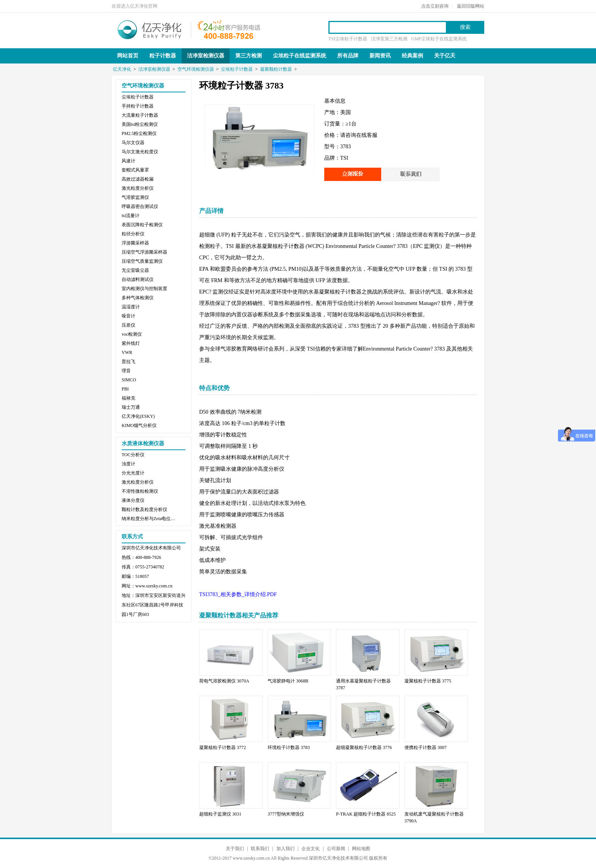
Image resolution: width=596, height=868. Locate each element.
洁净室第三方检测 (389, 39)
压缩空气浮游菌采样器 (144, 252)
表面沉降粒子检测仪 (142, 225)
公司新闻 (336, 849)
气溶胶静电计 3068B (288, 681)
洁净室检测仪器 (206, 56)
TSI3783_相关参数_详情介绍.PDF (238, 594)
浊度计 (128, 464)
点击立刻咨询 (435, 6)
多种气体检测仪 (138, 298)
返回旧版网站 (471, 6)
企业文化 (311, 849)
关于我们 (235, 849)
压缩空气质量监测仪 (142, 261)
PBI (125, 389)
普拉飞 (128, 362)
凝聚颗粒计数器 (276, 69)
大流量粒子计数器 (140, 115)
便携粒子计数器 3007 (426, 747)
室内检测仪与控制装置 (144, 289)
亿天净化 (150, 29)
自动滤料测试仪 (138, 279)
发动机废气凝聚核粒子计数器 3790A (434, 817)
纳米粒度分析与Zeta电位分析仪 (150, 519)
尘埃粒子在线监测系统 (300, 56)
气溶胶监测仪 (135, 197)
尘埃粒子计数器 (237, 69)
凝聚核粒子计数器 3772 (223, 747)
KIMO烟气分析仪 (139, 425)
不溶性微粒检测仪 (140, 491)
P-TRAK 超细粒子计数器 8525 (366, 814)
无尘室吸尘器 (135, 270)
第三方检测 (249, 56)
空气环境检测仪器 (196, 69)
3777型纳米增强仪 (286, 814)
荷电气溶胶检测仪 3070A (224, 681)
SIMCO (129, 380)
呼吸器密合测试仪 (140, 206)
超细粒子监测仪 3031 (220, 814)
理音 (126, 371)
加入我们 (285, 849)
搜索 (465, 27)
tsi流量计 (131, 216)
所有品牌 (348, 56)
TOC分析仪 (133, 455)
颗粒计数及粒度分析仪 (144, 509)
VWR (127, 352)
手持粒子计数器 (138, 106)
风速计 (128, 161)
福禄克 (128, 398)
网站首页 (128, 56)
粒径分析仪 (133, 234)
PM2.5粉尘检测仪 (139, 133)
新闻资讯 (380, 56)
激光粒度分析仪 (138, 188)
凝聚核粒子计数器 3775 (428, 681)
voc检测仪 (132, 334)
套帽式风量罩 (135, 170)
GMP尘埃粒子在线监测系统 (439, 39)
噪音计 (128, 316)
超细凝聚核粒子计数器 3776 (364, 747)
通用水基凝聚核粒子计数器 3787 (363, 684)
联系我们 (260, 849)
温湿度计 (131, 307)
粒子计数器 (163, 56)
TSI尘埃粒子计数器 (348, 39)
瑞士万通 (131, 407)
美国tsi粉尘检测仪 (140, 124)
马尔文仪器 (133, 143)
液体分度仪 (133, 500)
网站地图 (361, 849)
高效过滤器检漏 (138, 179)
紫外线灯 (131, 343)
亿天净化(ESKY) (138, 416)
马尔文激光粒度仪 (140, 152)
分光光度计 (133, 473)
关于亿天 (445, 56)
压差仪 (128, 325)
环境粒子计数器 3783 (289, 747)
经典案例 (412, 56)
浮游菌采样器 (135, 243)
